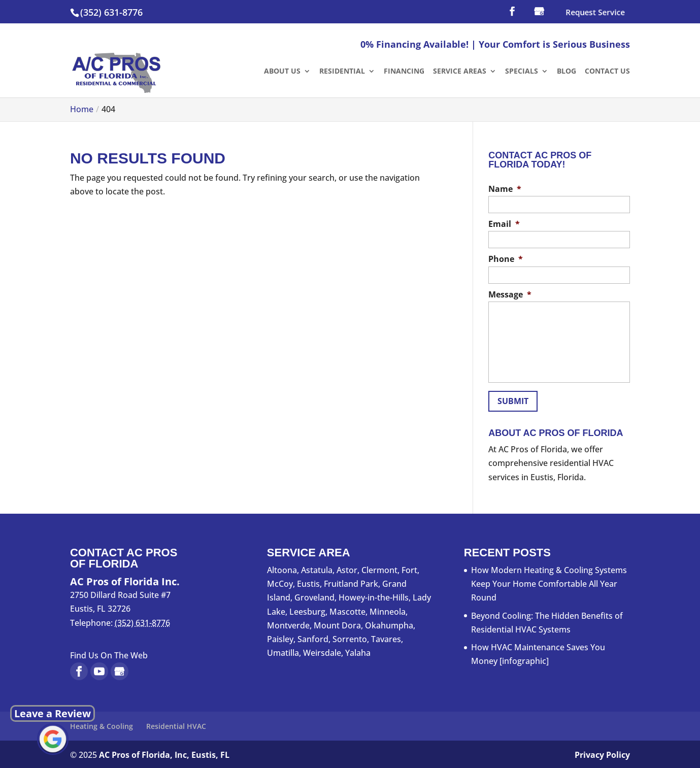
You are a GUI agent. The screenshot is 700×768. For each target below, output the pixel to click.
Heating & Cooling (102, 724)
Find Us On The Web (109, 653)
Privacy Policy (602, 753)
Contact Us (607, 72)
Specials (522, 72)
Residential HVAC (176, 724)
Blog (566, 72)
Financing (404, 72)
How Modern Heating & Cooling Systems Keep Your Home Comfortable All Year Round (549, 582)
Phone (506, 259)
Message (510, 295)
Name (505, 189)
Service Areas (460, 72)
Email (504, 224)
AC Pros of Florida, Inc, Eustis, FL (164, 753)
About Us (282, 72)
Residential (342, 72)
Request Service (595, 13)
